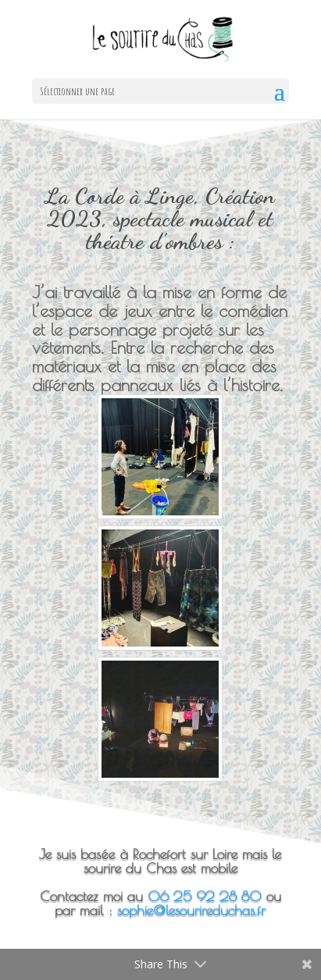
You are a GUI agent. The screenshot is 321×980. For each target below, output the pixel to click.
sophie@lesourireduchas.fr (191, 910)
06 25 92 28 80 (205, 896)
